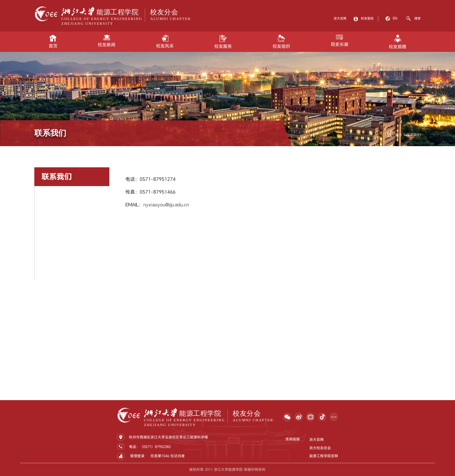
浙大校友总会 (320, 448)
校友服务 (223, 42)
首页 (53, 42)
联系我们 (413, 135)
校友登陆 (367, 18)
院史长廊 (340, 41)
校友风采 (165, 42)
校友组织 (281, 42)
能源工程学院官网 (324, 456)
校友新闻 (107, 41)
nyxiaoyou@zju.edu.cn (166, 205)
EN (395, 18)
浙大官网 (340, 18)
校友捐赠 (398, 42)
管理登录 (137, 456)
